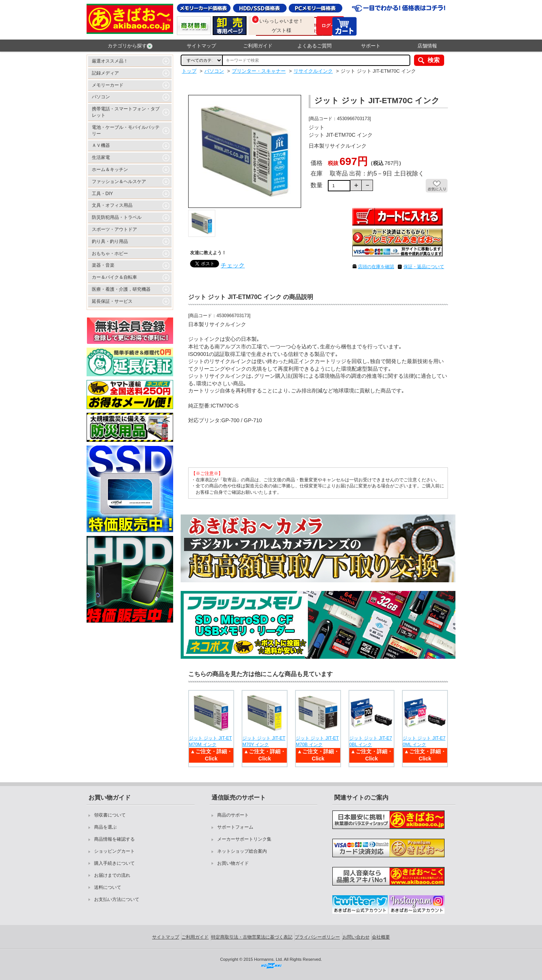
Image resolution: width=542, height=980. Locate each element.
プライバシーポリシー (317, 937)
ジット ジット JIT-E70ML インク (424, 741)
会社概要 (381, 937)
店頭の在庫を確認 (376, 267)
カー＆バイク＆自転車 (114, 277)
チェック (233, 265)
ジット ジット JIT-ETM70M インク (210, 741)
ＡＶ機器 (101, 145)
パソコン (101, 97)
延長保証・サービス (112, 301)
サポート (371, 46)
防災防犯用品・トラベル (117, 217)
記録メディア (105, 73)
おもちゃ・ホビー (110, 253)
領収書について (110, 815)
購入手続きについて (114, 863)
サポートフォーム (235, 827)
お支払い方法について (117, 899)
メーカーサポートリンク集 (244, 839)
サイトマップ (201, 46)
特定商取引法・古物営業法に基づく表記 (252, 937)
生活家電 (101, 157)
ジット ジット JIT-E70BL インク (371, 741)
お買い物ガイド (233, 863)
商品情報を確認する (114, 839)
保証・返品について (424, 267)
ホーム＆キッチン (110, 169)
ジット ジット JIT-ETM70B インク (317, 741)
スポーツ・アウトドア (114, 229)
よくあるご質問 (314, 46)
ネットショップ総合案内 (242, 851)
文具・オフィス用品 (112, 205)
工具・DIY (102, 194)
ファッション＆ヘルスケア (119, 182)
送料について (108, 887)
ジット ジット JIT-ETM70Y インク (264, 741)
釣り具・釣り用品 (110, 241)
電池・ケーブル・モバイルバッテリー (126, 131)
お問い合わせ (356, 937)
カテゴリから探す (130, 46)
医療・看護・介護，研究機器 (121, 289)
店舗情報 (427, 46)
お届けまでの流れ (112, 875)
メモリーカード (108, 85)
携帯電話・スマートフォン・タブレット (126, 112)
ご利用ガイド (258, 46)
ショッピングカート (114, 851)
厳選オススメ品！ (110, 61)
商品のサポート (233, 815)
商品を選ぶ (105, 827)
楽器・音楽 (103, 265)
